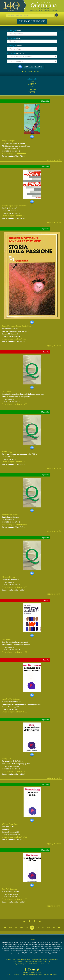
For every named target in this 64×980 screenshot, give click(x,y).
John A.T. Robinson (9, 889)
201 (27, 928)
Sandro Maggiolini (9, 452)
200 (21, 928)
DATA (32, 82)
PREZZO (32, 92)
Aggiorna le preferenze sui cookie (31, 974)
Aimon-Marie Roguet (10, 514)
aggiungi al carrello (54, 160)
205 (48, 928)
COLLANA (32, 89)
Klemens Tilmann (9, 577)
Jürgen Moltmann (20, 206)
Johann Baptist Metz (24, 326)
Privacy (9, 974)
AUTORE (32, 84)
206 (54, 928)
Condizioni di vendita (51, 974)
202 (32, 928)
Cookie (16, 974)
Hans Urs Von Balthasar (11, 699)
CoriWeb (33, 972)
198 (10, 928)
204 (43, 928)
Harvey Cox (6, 759)
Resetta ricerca (32, 72)
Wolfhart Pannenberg (10, 824)
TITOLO (32, 87)
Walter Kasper (7, 206)
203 (37, 928)
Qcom (40, 972)
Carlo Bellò (6, 391)
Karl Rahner (7, 639)
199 (16, 928)
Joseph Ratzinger (8, 141)
